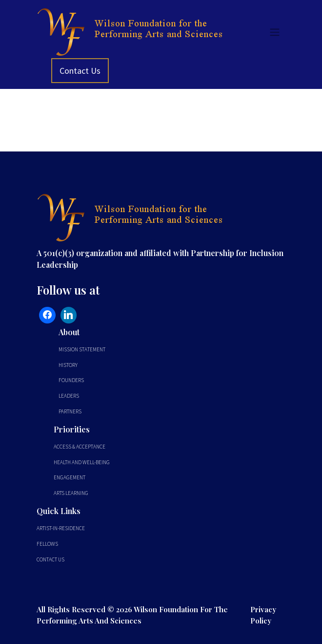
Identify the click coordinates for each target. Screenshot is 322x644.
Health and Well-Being (82, 462)
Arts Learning (71, 493)
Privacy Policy (263, 615)
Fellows (47, 544)
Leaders (69, 396)
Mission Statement (82, 349)
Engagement (70, 477)
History (68, 365)
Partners (70, 411)
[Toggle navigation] (275, 32)
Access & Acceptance (80, 447)
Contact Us (80, 71)
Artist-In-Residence (61, 528)
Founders (71, 380)
